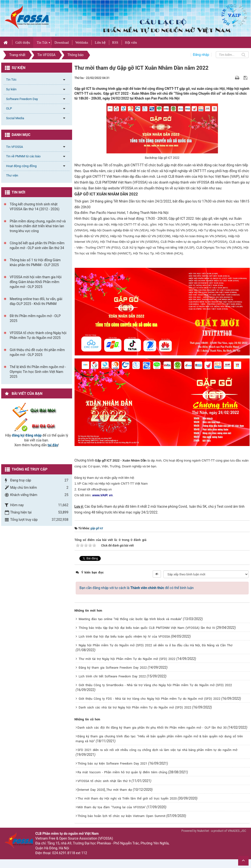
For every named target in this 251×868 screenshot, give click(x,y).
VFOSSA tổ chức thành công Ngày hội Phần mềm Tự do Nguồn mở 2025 (38, 335)
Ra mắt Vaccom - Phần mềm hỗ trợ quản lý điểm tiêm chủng (122, 772)
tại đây (53, 445)
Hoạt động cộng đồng (21, 166)
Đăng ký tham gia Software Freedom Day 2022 (113, 668)
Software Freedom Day (22, 99)
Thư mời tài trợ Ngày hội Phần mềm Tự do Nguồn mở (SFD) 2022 (127, 659)
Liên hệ (100, 43)
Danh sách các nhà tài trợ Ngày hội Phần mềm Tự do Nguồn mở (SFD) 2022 (135, 707)
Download (62, 43)
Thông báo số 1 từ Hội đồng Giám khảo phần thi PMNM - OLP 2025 (35, 262)
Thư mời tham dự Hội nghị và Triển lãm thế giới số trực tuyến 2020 (127, 798)
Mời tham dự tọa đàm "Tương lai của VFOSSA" (112, 807)
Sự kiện (11, 89)
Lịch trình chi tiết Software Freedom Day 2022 (112, 676)
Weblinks (82, 43)
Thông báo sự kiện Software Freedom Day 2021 (112, 763)
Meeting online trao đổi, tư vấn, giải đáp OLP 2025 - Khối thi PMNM (36, 301)
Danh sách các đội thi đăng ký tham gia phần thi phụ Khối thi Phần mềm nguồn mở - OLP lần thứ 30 (152, 728)
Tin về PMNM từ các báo (23, 156)
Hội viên (131, 43)
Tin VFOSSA (15, 147)
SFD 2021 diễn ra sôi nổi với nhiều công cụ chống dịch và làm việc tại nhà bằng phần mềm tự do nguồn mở (157, 750)
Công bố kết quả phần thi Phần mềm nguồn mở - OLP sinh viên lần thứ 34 (37, 245)
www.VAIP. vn (102, 495)
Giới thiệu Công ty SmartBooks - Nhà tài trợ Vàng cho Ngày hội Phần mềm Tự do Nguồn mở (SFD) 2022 (155, 685)
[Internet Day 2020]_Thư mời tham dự (105, 790)
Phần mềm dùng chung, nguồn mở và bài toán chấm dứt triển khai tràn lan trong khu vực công (38, 226)
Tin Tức (42, 43)
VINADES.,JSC (237, 831)
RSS (115, 43)
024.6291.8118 (64, 853)
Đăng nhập (201, 55)
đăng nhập (34, 435)
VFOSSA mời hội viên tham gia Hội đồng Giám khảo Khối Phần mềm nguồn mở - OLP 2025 (36, 282)
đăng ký (18, 435)
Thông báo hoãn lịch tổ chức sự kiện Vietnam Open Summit (121, 816)
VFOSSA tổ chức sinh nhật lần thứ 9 (104, 781)
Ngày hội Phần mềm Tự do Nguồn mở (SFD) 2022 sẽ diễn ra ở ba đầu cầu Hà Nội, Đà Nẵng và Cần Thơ (155, 645)
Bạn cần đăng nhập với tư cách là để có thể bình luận (137, 588)
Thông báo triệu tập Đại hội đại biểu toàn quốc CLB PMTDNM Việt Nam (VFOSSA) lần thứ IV (147, 628)
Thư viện (12, 175)
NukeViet (203, 831)
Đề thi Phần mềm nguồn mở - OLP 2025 (35, 318)
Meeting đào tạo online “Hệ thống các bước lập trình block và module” (130, 619)
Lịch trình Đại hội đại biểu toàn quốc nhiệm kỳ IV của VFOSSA (124, 636)
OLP (9, 108)
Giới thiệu (23, 43)
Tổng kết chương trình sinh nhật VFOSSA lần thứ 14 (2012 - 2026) (35, 207)
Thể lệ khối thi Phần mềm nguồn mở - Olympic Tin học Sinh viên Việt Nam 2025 (38, 372)
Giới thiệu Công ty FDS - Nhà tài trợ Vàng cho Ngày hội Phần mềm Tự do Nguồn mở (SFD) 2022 (150, 699)
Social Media (15, 118)
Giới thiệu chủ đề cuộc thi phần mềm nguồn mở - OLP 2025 (37, 352)
